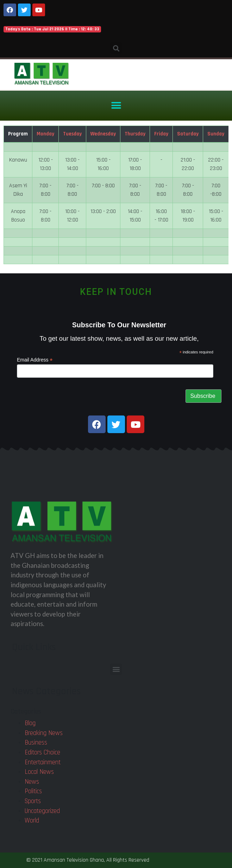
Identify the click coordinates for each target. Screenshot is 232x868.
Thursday (135, 134)
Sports (33, 801)
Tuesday (72, 134)
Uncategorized (42, 811)
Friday (161, 134)
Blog (30, 723)
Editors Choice (42, 752)
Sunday (216, 134)
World (32, 821)
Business (36, 743)
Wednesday (103, 134)
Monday (45, 134)
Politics (33, 791)
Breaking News (44, 733)
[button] (116, 106)
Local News (39, 772)
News (32, 782)
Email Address (35, 360)
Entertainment (43, 762)
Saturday (188, 134)
